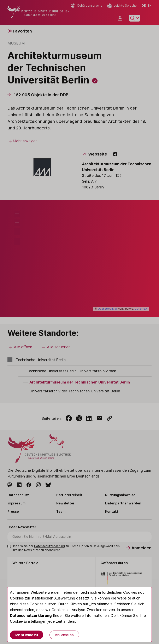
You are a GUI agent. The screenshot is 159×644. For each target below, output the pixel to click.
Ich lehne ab (64, 635)
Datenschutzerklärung (31, 616)
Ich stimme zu (27, 635)
